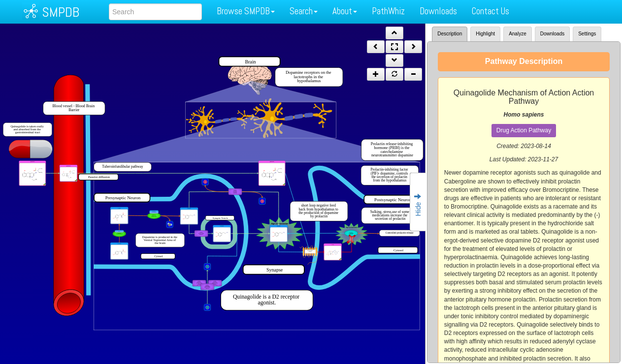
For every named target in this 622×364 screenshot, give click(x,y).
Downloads (438, 11)
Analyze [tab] (518, 34)
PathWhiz (388, 11)
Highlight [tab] (485, 34)
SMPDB (61, 12)
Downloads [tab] (552, 34)
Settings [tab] (587, 34)
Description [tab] (450, 34)
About (345, 11)
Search (304, 11)
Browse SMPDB (246, 11)
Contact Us (491, 11)
